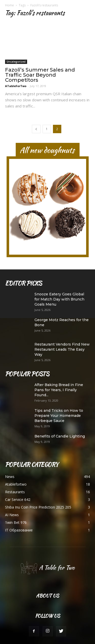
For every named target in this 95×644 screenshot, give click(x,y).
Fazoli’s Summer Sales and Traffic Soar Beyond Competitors (40, 75)
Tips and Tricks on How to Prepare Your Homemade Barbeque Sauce (59, 416)
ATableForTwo (16, 86)
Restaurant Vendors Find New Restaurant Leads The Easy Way (62, 349)
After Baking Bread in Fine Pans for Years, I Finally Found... (59, 390)
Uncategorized (16, 62)
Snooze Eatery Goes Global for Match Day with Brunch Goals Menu (59, 299)
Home (9, 5)
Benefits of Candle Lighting (60, 436)
